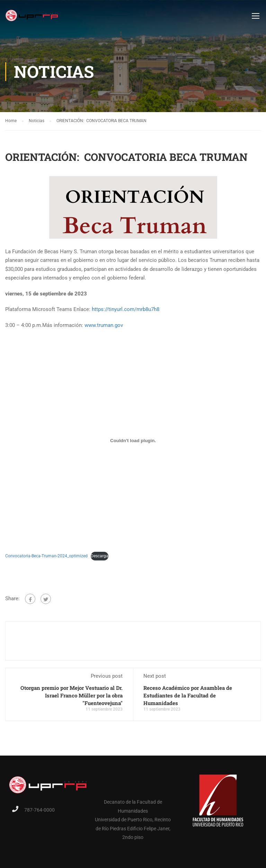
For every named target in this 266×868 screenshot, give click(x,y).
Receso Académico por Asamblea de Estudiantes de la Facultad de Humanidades (188, 695)
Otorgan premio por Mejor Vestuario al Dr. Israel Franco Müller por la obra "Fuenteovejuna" (72, 695)
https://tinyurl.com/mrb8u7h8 (126, 309)
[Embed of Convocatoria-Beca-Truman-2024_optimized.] (133, 440)
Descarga (100, 556)
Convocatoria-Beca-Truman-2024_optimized (46, 556)
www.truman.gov (104, 325)
